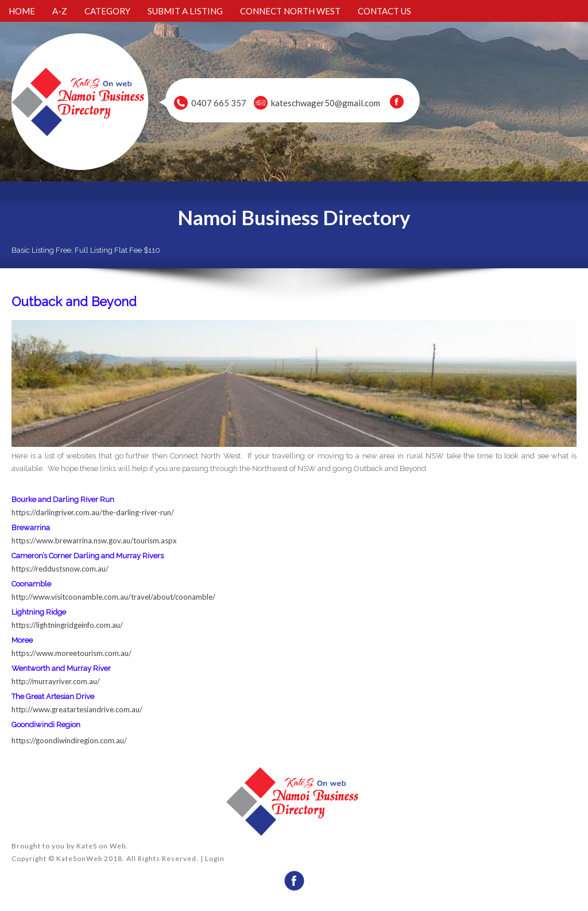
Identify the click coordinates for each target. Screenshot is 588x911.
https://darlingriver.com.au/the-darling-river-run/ (93, 512)
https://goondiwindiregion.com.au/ (69, 740)
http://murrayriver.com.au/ (56, 681)
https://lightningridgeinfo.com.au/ (67, 625)
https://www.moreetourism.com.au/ (71, 653)
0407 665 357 (219, 103)
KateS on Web (101, 846)
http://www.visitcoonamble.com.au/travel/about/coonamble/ (113, 597)
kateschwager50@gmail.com (326, 103)
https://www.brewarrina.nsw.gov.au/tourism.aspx (95, 541)
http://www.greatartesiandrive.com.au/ (77, 709)
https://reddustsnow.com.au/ (60, 569)
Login (215, 858)
